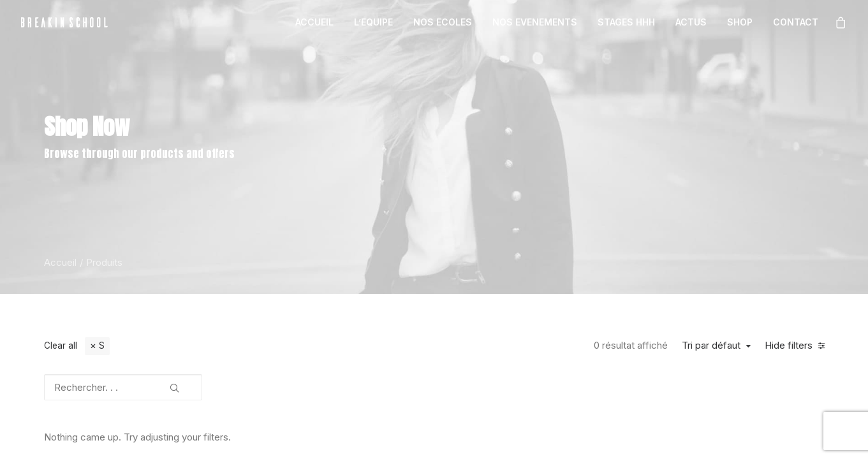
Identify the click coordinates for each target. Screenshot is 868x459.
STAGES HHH (626, 22)
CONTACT (796, 22)
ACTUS (691, 22)
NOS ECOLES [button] (443, 22)
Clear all (61, 346)
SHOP (740, 22)
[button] (174, 383)
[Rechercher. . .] (123, 387)
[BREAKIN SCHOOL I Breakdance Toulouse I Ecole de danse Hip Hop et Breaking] (64, 22)
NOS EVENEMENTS (535, 22)
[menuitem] (314, 22)
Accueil (60, 262)
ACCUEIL (314, 22)
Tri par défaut (711, 346)
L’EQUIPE (373, 22)
